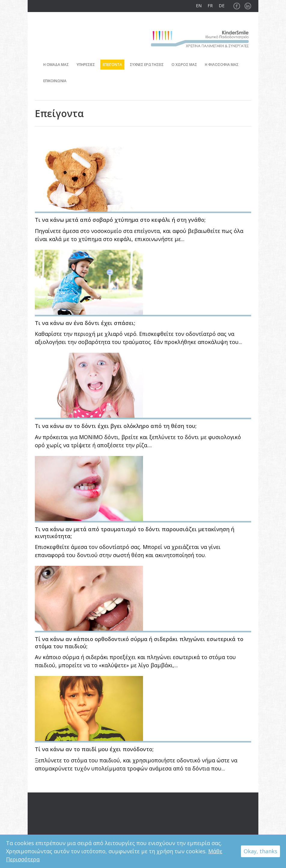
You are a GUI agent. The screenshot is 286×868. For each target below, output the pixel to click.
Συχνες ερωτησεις (147, 65)
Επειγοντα (112, 65)
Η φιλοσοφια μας (222, 65)
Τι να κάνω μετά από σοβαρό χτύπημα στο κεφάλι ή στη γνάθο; (120, 220)
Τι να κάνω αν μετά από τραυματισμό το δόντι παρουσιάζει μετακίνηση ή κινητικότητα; (135, 533)
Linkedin (248, 5)
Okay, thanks (260, 851)
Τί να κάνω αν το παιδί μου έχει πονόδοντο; (94, 749)
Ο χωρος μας (184, 65)
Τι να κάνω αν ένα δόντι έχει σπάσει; (85, 323)
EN (199, 6)
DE (222, 6)
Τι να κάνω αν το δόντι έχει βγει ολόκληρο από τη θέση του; (116, 426)
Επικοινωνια (55, 81)
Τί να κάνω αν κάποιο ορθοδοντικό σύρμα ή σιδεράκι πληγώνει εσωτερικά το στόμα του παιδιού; (139, 642)
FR (210, 6)
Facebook (237, 5)
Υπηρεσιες (86, 65)
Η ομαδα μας (56, 65)
